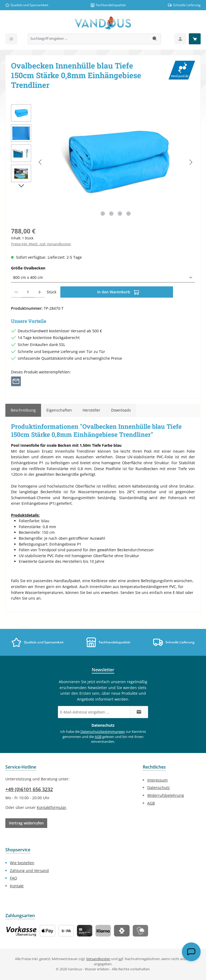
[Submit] (139, 712)
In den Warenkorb (118, 291)
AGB (98, 737)
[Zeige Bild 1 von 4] (103, 214)
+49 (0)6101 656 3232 (29, 789)
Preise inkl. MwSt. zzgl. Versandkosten (41, 244)
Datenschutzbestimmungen (103, 732)
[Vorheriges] (41, 162)
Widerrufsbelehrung (166, 795)
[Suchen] (155, 39)
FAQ (14, 878)
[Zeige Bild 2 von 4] (111, 214)
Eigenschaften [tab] (59, 410)
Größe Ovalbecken (38, 268)
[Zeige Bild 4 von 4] (128, 214)
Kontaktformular (51, 807)
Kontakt (17, 886)
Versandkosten (98, 959)
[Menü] (11, 39)
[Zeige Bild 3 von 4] (120, 214)
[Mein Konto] (180, 39)
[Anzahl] (28, 292)
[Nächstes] (191, 162)
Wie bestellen (22, 863)
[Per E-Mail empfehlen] (16, 381)
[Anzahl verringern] (16, 292)
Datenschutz (159, 788)
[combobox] (89, 39)
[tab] (23, 410)
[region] (103, 162)
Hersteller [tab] (91, 410)
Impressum (157, 780)
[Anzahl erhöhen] (40, 292)
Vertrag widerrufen (26, 823)
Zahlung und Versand (29, 871)
